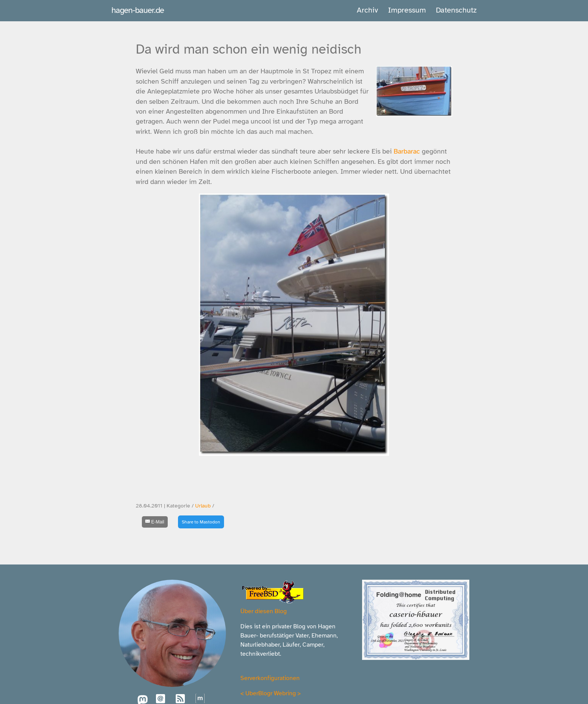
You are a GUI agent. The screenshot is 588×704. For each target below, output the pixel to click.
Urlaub (203, 506)
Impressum (407, 10)
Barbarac (408, 151)
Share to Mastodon (201, 522)
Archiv (367, 10)
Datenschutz (456, 10)
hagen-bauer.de (138, 10)
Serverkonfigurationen (270, 678)
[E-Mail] (155, 522)
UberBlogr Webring (271, 693)
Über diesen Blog (264, 611)
